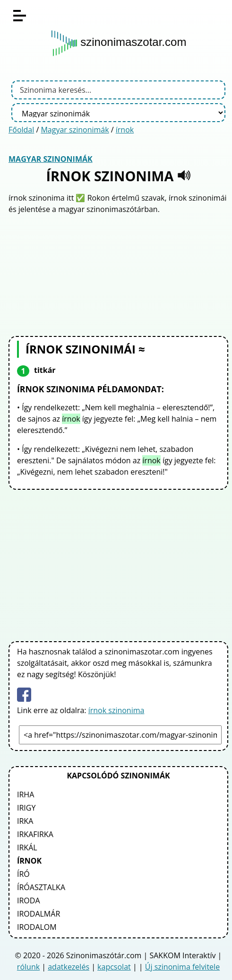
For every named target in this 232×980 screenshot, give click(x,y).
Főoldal (21, 130)
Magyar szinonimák (75, 130)
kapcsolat (114, 967)
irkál (27, 848)
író (23, 874)
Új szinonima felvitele (182, 967)
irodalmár (39, 914)
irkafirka (35, 834)
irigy (26, 808)
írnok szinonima (116, 710)
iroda (29, 901)
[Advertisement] (119, 274)
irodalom (37, 927)
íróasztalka (41, 887)
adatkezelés (69, 967)
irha (26, 795)
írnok (125, 130)
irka (25, 821)
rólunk (28, 967)
